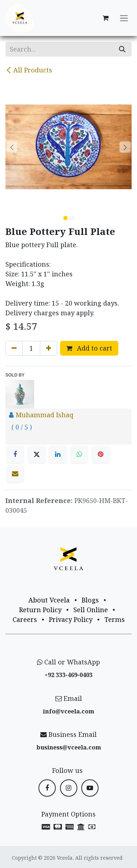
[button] (12, 147)
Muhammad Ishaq (44, 415)
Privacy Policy (71, 619)
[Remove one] (14, 348)
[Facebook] (15, 454)
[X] (37, 454)
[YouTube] (90, 788)
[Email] (15, 474)
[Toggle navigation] (124, 18)
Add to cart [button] (89, 348)
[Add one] (49, 348)
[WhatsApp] (79, 454)
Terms (115, 619)
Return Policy (40, 610)
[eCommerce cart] (105, 18)
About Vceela (49, 600)
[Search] (122, 49)
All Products (29, 70)
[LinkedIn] (58, 454)
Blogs (90, 600)
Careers (25, 619)
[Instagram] (69, 788)
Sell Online (91, 610)
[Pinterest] (101, 454)
